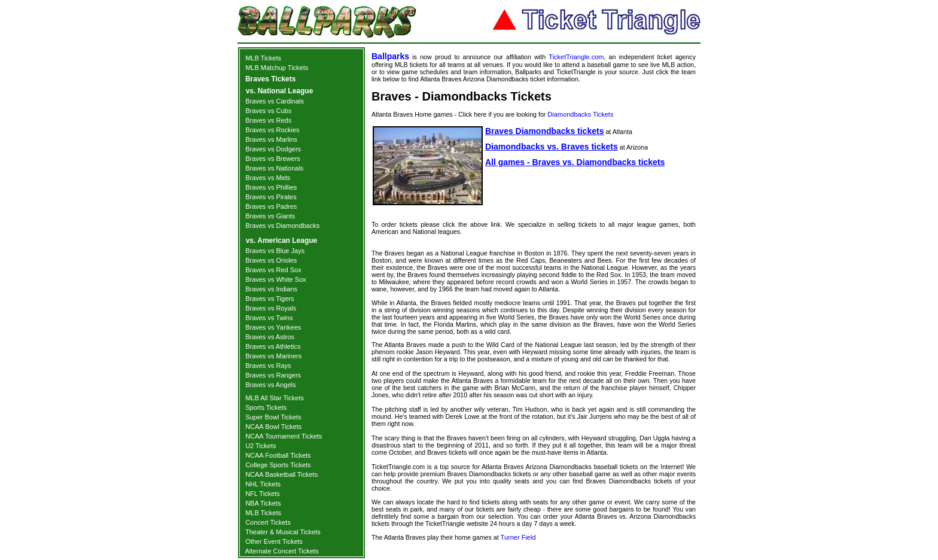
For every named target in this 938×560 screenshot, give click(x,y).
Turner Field (518, 537)
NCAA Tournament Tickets (284, 436)
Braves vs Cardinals (275, 101)
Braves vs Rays (268, 366)
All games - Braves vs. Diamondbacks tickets (575, 162)
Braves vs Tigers (269, 299)
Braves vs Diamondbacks (282, 226)
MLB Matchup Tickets (277, 68)
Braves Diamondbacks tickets (544, 131)
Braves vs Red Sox (273, 270)
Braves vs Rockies (272, 130)
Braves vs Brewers (273, 159)
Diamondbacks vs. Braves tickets (552, 147)
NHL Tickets (263, 484)
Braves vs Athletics (273, 346)
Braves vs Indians (271, 289)
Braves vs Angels (270, 385)
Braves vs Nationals (274, 168)
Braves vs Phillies (271, 187)
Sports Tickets (266, 407)
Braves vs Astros (270, 337)
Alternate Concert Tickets (282, 551)
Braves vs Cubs (268, 111)
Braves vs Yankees (273, 327)
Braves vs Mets (268, 178)
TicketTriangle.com (576, 57)
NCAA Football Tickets (278, 455)
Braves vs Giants (270, 216)
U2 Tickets (261, 446)
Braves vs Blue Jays (275, 251)
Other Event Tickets (274, 541)
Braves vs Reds (268, 120)
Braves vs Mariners (273, 356)
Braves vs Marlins (271, 139)
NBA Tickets (263, 503)
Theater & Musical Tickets (283, 532)
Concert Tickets (268, 522)
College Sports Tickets (278, 465)
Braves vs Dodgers (273, 149)
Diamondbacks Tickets (580, 114)
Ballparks (390, 56)
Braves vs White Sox (275, 279)
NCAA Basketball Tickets (281, 474)
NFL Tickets (263, 494)
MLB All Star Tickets (275, 398)
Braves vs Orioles (271, 260)
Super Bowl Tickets (273, 417)
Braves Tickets (271, 79)
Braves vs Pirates (271, 197)
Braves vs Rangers (273, 375)
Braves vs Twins (269, 318)
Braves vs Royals (271, 308)
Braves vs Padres (271, 206)
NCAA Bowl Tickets (273, 427)
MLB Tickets (263, 58)
